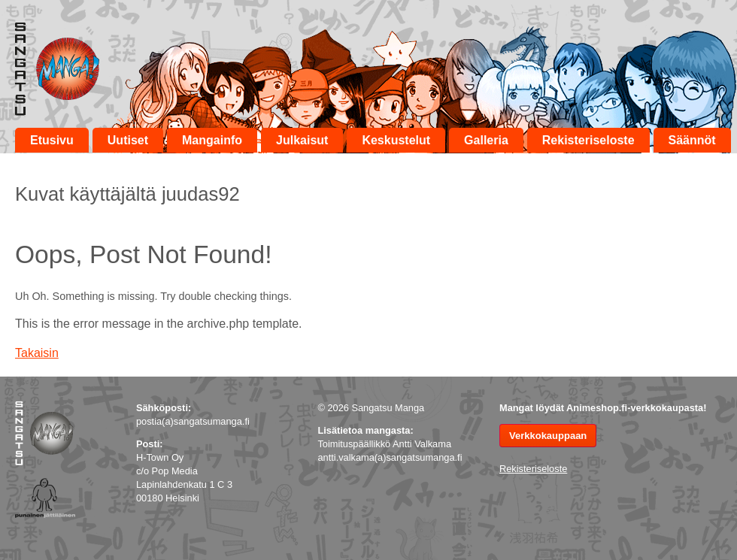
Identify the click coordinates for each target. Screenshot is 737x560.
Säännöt (692, 140)
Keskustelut (396, 140)
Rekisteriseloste (588, 140)
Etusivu (52, 140)
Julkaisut (302, 140)
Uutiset (128, 140)
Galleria (486, 140)
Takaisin (37, 353)
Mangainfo (212, 140)
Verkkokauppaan (548, 436)
